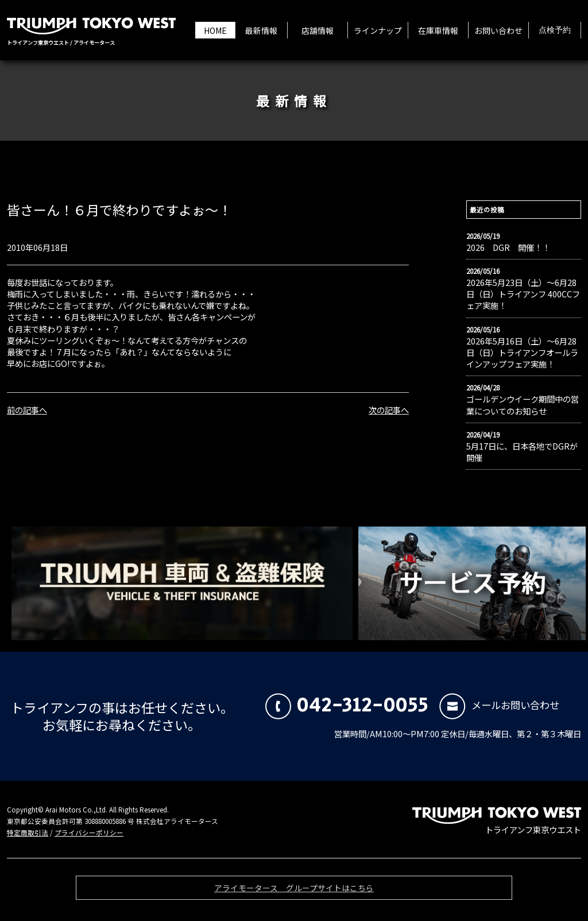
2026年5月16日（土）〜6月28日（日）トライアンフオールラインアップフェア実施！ (522, 353)
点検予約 (555, 30)
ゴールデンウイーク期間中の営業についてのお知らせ (523, 405)
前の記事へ (27, 410)
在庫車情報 (438, 30)
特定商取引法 (28, 833)
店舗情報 (318, 30)
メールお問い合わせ (499, 705)
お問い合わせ (498, 30)
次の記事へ (389, 410)
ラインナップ (378, 30)
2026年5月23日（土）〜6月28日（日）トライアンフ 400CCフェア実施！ (523, 294)
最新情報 (261, 30)
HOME (215, 30)
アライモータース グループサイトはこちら (294, 891)
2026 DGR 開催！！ (508, 247)
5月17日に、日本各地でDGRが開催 (522, 452)
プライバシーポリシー (89, 833)
